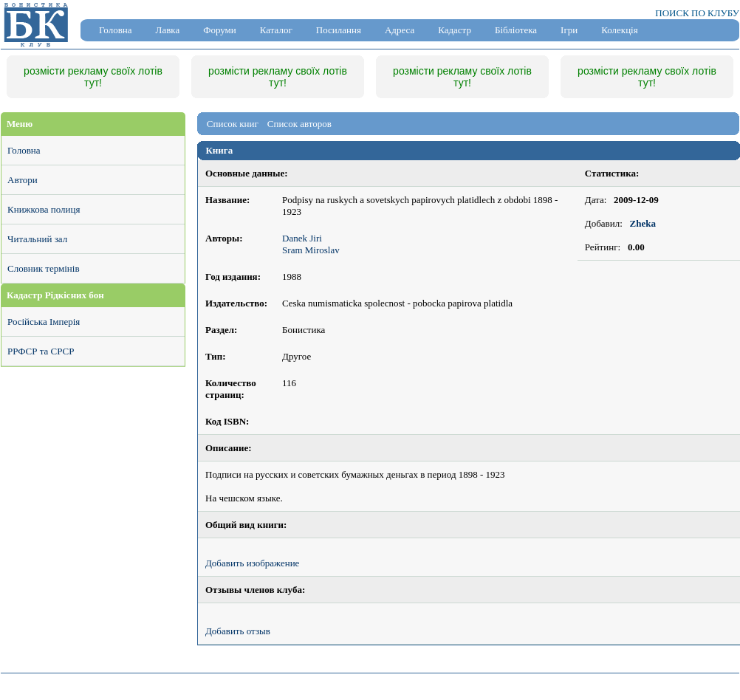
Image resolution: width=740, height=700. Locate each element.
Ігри (569, 30)
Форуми (220, 30)
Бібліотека (516, 30)
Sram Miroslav (311, 250)
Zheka (643, 223)
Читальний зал (37, 239)
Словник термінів (44, 268)
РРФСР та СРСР (41, 351)
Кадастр (455, 30)
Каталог (276, 30)
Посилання (339, 30)
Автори (23, 180)
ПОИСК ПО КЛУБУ (697, 13)
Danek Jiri (302, 238)
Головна (116, 30)
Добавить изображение (252, 563)
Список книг (233, 124)
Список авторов (299, 124)
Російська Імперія (44, 322)
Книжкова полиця (44, 209)
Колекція (619, 30)
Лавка (168, 30)
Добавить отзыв (238, 631)
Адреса (400, 30)
